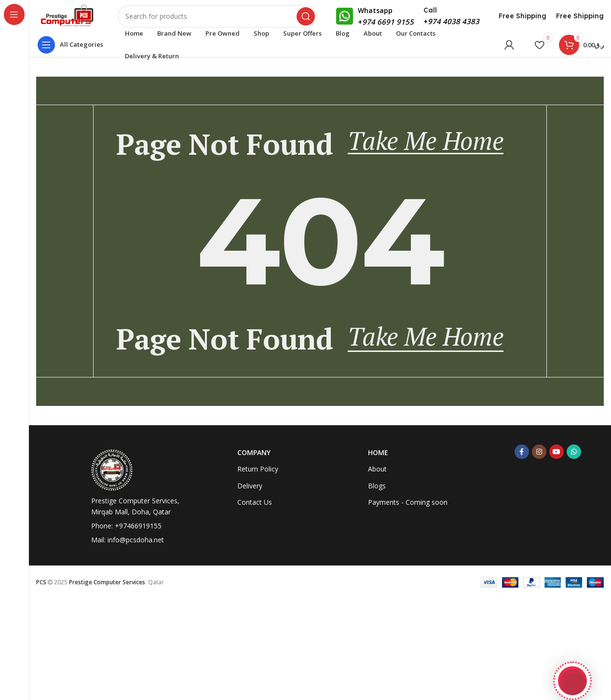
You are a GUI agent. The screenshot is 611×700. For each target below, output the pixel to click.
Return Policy (258, 572)
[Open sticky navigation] (73, 51)
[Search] (224, 19)
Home (378, 556)
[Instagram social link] (539, 555)
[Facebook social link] (522, 555)
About (377, 572)
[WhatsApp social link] (574, 555)
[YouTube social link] (557, 555)
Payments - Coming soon (408, 605)
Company (254, 556)
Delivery (250, 588)
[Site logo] (74, 18)
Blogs (377, 588)
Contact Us (255, 605)
